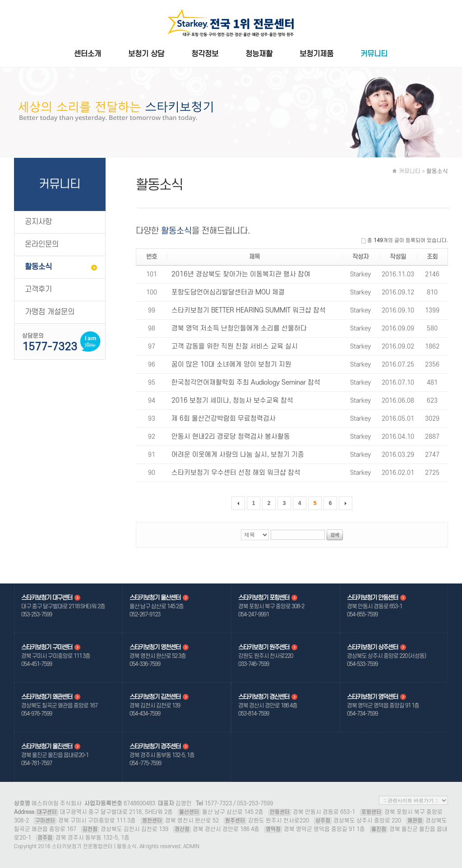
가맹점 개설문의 (50, 312)
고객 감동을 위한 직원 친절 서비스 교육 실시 (235, 347)
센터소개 (88, 54)
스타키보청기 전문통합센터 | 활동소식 (231, 24)
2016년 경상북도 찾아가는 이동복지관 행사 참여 (241, 274)
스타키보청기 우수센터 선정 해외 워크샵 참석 (236, 473)
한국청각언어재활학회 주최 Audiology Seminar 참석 (246, 383)
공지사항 (38, 222)
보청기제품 (316, 54)
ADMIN (191, 847)
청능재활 (259, 54)
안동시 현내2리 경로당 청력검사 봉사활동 (231, 437)
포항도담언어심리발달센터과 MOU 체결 (228, 292)
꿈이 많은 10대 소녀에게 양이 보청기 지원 (231, 365)
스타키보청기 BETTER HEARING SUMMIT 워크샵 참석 (249, 310)
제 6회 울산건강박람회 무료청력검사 (224, 419)
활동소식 (38, 267)
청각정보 (205, 54)
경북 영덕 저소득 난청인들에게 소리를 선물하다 (239, 328)
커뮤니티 (374, 54)
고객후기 (38, 289)
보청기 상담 (146, 54)
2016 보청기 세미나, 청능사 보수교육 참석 (232, 401)
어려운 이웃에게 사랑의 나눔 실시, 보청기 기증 (238, 455)
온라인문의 (42, 244)
